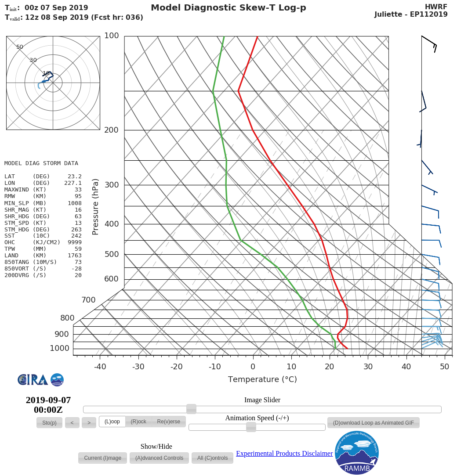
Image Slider (262, 400)
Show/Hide (156, 447)
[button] (49, 423)
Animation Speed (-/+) (257, 418)
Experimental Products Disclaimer (284, 453)
